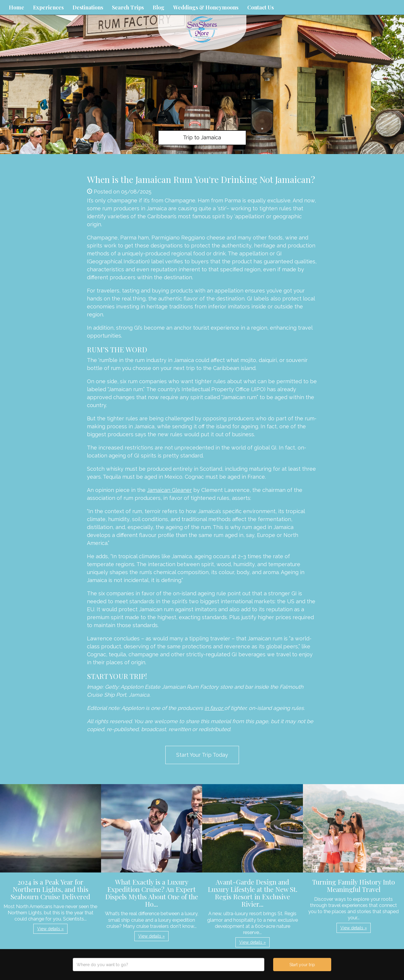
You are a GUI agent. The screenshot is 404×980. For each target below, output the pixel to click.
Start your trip (302, 965)
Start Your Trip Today (202, 755)
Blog (159, 7)
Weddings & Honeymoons (206, 7)
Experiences (48, 7)
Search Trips (128, 7)
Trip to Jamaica (202, 137)
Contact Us (260, 7)
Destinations (88, 7)
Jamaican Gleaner (169, 490)
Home (17, 7)
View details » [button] (50, 929)
